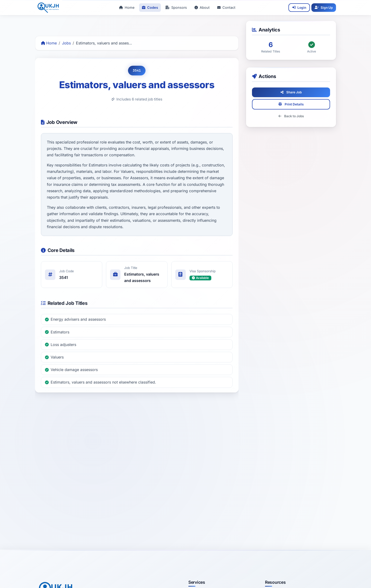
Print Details (296, 104)
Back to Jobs (296, 116)
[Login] (299, 8)
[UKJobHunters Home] (49, 8)
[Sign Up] (324, 8)
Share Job (296, 92)
